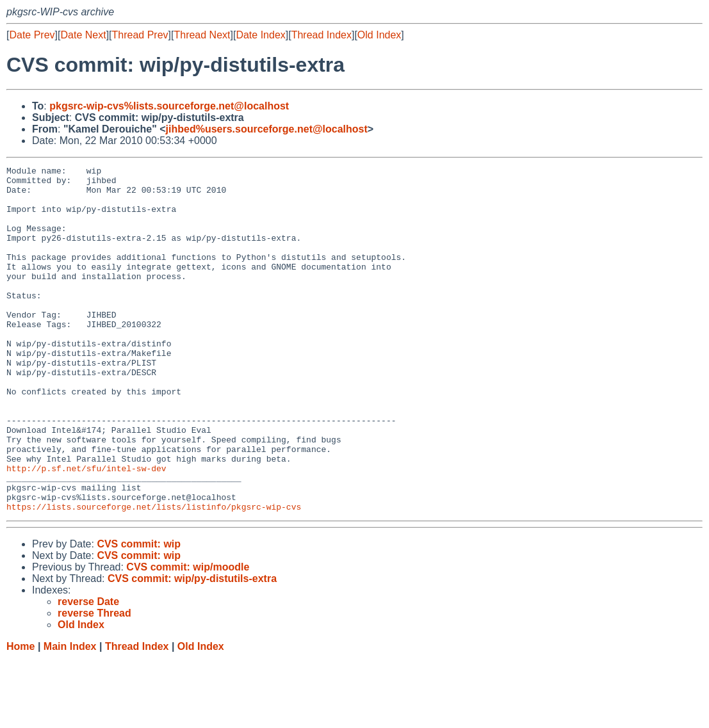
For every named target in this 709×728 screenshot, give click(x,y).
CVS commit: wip (139, 613)
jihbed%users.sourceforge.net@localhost (267, 129)
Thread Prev (140, 35)
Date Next (83, 35)
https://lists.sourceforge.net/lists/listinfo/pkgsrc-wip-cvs (154, 576)
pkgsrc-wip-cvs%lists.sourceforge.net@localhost (169, 106)
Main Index (70, 716)
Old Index (379, 35)
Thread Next (202, 35)
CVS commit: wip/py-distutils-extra (192, 648)
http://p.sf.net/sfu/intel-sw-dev (86, 530)
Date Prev (32, 35)
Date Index (260, 35)
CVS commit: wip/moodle (188, 636)
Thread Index (322, 35)
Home (20, 716)
